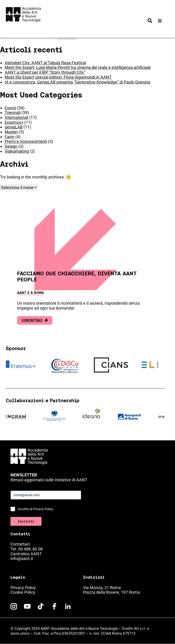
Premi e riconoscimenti (26, 141)
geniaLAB (14, 127)
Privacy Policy (23, 588)
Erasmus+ (14, 122)
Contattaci (35, 320)
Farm (10, 137)
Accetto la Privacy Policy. (36, 509)
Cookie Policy (23, 592)
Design (11, 146)
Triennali (13, 113)
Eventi (10, 108)
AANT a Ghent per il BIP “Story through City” (45, 72)
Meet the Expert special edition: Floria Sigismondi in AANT (58, 77)
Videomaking (17, 151)
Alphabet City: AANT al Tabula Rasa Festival (45, 63)
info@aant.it (22, 558)
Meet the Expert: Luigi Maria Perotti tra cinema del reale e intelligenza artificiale (78, 67)
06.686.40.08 (30, 549)
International (16, 117)
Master (11, 132)
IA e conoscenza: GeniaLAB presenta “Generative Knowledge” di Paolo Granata (77, 82)
